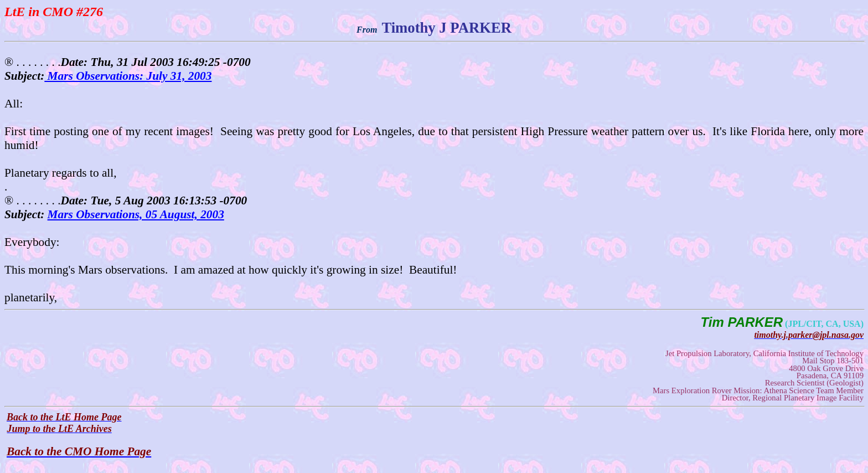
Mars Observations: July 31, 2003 (128, 76)
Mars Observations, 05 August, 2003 (136, 214)
